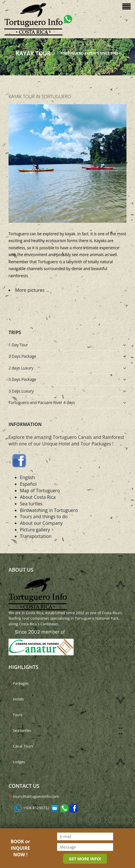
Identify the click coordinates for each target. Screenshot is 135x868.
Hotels (18, 699)
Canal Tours (23, 746)
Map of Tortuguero (40, 491)
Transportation (36, 536)
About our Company (41, 523)
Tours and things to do (44, 517)
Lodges (19, 762)
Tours (18, 715)
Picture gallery (35, 530)
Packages (21, 683)
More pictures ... (32, 290)
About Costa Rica (38, 497)
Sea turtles (31, 504)
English (27, 477)
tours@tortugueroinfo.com (36, 796)
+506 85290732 (36, 808)
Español (28, 484)
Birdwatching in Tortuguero (49, 510)
